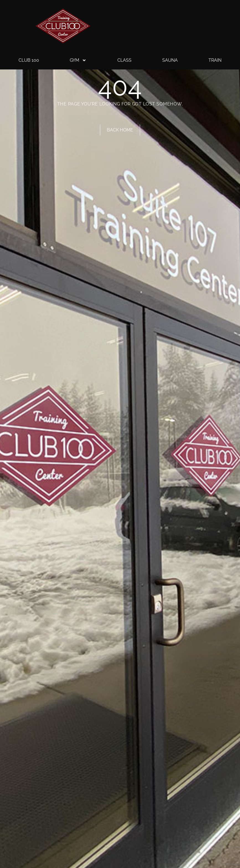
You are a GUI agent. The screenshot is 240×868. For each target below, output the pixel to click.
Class (124, 60)
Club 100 (29, 60)
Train (215, 60)
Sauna (170, 60)
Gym (78, 60)
